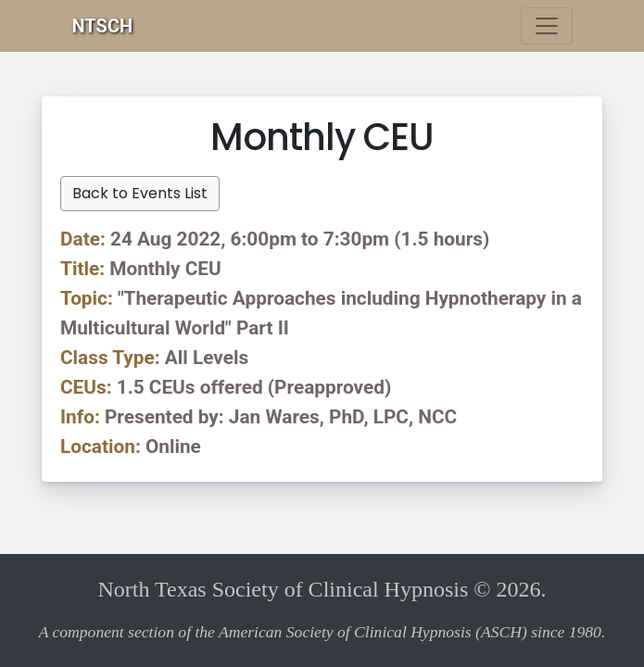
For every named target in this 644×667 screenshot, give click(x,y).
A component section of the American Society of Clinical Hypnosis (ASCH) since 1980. (322, 632)
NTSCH (103, 26)
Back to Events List (140, 193)
